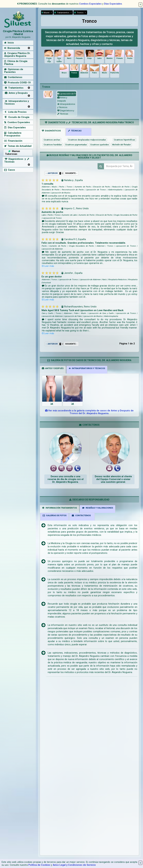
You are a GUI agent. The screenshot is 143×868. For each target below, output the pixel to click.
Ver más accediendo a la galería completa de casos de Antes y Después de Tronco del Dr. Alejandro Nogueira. (89, 412)
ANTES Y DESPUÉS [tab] (53, 368)
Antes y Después (16, 93)
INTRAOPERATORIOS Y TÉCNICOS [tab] (87, 368)
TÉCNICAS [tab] (75, 131)
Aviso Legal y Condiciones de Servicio (74, 865)
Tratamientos (62, 13)
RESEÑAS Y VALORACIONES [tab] (97, 508)
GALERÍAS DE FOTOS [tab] (55, 515)
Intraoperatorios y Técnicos (17, 103)
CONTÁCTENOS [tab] (81, 515)
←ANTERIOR (52, 173)
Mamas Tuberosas (13, 153)
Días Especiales (113, 4)
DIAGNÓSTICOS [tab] (51, 131)
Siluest (46, 13)
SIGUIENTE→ (71, 173)
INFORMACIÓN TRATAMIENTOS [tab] (59, 508)
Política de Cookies (39, 865)
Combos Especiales (90, 4)
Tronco (79, 13)
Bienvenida (12, 48)
